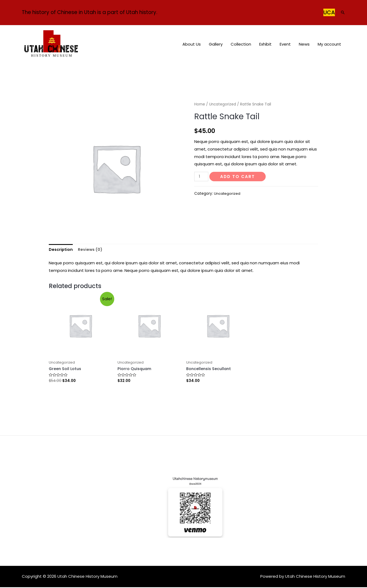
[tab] (61, 250)
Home (200, 104)
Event (285, 44)
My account (329, 44)
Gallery (216, 44)
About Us (192, 44)
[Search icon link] (343, 12)
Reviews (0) (91, 250)
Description (61, 250)
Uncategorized (223, 104)
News (304, 44)
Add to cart (238, 177)
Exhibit (265, 44)
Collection (241, 44)
